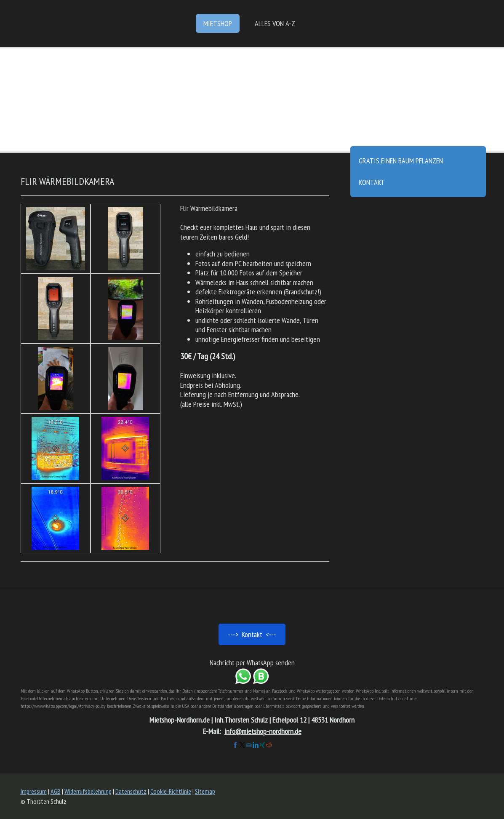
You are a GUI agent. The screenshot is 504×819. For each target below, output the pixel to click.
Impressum (34, 791)
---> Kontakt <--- (252, 634)
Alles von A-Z (275, 23)
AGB (56, 791)
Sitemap (205, 791)
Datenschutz (131, 791)
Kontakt (372, 182)
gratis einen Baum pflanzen (401, 161)
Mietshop (218, 23)
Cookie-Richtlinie (171, 791)
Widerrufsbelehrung (88, 791)
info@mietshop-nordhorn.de (263, 731)
